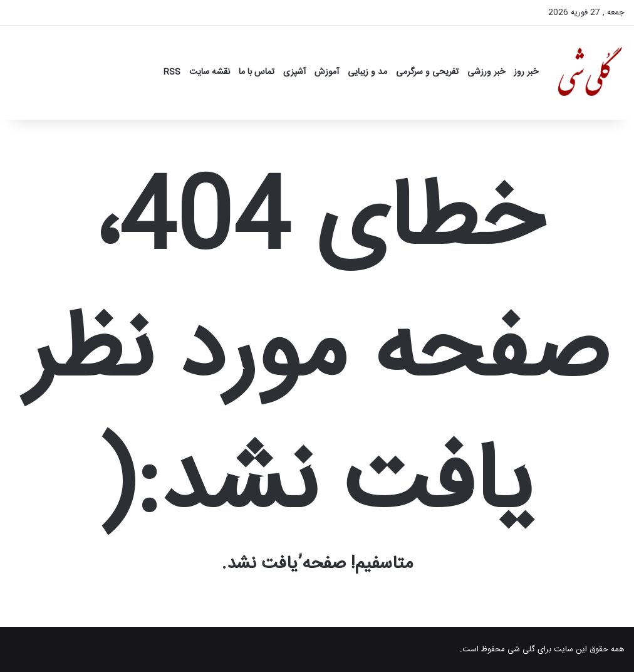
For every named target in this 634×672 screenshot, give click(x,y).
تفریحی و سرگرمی (427, 72)
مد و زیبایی (367, 72)
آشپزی (294, 72)
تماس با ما (257, 72)
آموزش (327, 72)
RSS (172, 72)
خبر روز (526, 72)
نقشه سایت (210, 72)
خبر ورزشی (486, 72)
